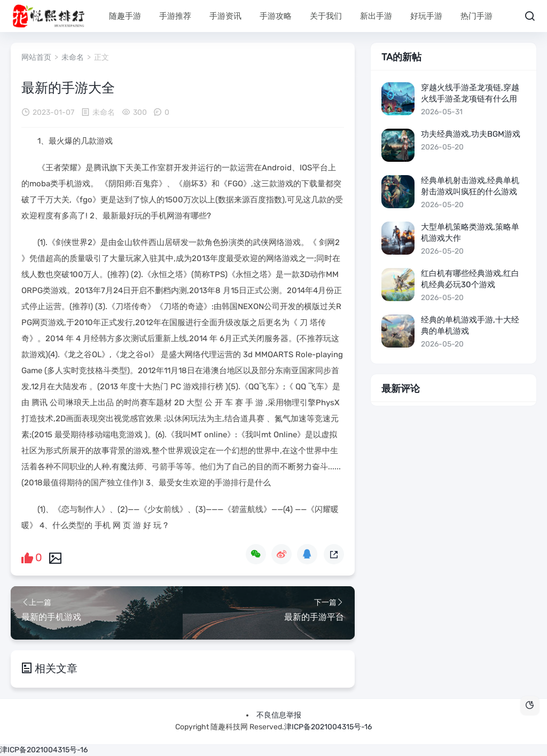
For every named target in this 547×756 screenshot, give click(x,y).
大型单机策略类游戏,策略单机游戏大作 (470, 233)
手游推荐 (175, 16)
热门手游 (476, 16)
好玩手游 (426, 16)
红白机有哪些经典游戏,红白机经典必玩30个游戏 (470, 279)
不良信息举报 (279, 715)
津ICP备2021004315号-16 (328, 727)
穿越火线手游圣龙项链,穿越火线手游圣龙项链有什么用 (470, 93)
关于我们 (326, 16)
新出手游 (376, 16)
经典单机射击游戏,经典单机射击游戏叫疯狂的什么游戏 (470, 186)
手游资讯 (225, 16)
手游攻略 (276, 16)
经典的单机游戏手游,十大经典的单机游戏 (470, 325)
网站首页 (36, 57)
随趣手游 (125, 16)
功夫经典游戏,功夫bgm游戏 (471, 134)
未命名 (73, 57)
